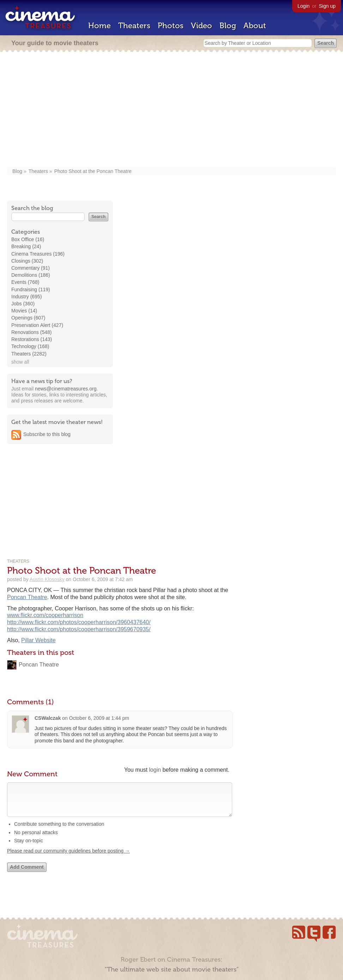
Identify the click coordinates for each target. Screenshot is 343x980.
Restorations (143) (32, 339)
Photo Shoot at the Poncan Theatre (93, 171)
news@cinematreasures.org (66, 389)
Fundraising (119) (31, 289)
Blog (228, 26)
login (155, 770)
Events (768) (25, 282)
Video (201, 26)
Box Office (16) (28, 239)
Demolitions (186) (31, 275)
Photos (171, 26)
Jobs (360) (23, 304)
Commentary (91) (31, 268)
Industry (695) (26, 297)
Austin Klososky (47, 579)
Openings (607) (28, 318)
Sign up (327, 6)
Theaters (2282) (29, 354)
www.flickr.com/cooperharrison (45, 615)
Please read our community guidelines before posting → (68, 858)
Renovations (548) (31, 332)
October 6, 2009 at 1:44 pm (99, 718)
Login (303, 6)
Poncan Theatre (27, 597)
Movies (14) (24, 311)
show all (20, 362)
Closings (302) (27, 261)
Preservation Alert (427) (37, 325)
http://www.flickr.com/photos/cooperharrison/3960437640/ (79, 622)
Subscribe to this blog (47, 434)
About (255, 26)
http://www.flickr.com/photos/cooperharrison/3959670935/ (79, 629)
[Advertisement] (171, 110)
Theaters (134, 26)
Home (100, 26)
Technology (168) (30, 346)
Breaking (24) (26, 246)
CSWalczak (48, 718)
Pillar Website (38, 640)
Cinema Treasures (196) (38, 254)
